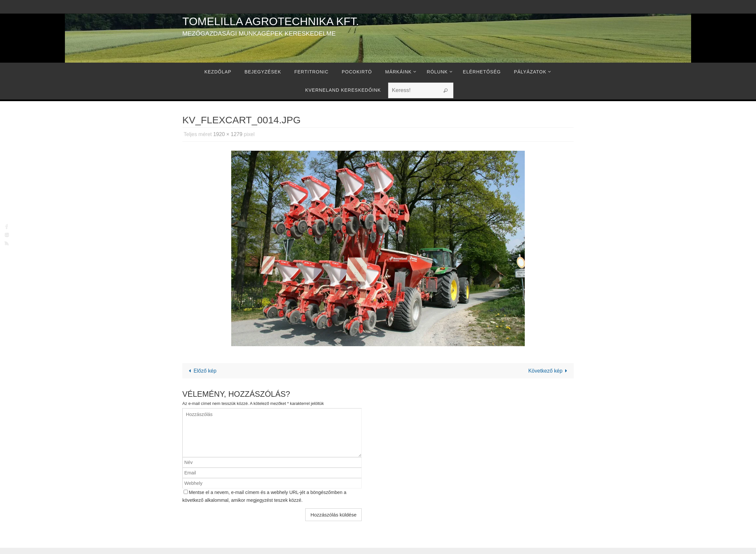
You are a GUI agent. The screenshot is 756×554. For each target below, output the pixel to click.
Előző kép (201, 371)
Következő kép (549, 371)
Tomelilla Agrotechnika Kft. (271, 21)
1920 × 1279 (228, 134)
